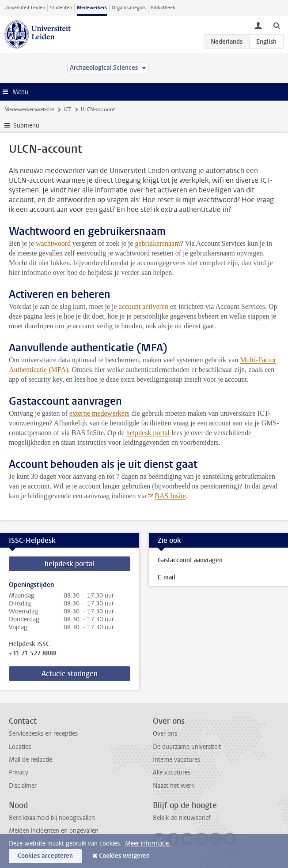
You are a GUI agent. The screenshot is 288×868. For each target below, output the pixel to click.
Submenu (26, 126)
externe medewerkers (99, 413)
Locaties (20, 747)
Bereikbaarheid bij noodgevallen (52, 818)
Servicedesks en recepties (43, 734)
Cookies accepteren (45, 856)
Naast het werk (174, 786)
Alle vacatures (172, 772)
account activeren (144, 306)
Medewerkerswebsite (29, 109)
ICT (67, 109)
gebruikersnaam (157, 243)
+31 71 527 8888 (33, 654)
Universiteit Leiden (25, 8)
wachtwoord (53, 243)
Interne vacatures (176, 760)
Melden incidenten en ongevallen (54, 831)
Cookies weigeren (124, 856)
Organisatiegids (129, 8)
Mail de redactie (30, 760)
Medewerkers (92, 8)
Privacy (19, 772)
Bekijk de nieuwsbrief (182, 818)
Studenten (61, 8)
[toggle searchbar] (277, 25)
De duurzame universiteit (187, 747)
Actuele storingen (70, 674)
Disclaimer (23, 786)
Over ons (165, 734)
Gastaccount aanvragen (190, 560)
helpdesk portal (148, 433)
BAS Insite (170, 496)
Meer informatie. (148, 844)
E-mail (167, 577)
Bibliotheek (163, 8)
